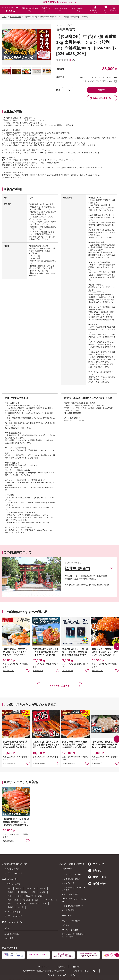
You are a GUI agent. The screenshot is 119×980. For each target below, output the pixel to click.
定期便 (10, 907)
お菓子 (10, 896)
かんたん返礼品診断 (70, 894)
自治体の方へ (97, 884)
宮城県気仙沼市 (9, 763)
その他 (20, 907)
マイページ (96, 864)
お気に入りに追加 (112, 567)
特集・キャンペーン (61, 10)
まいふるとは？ (68, 883)
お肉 (9, 888)
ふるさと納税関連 (12, 934)
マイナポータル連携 (70, 930)
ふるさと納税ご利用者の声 (73, 906)
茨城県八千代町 (39, 763)
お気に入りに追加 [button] (28, 670)
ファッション (49, 900)
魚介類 (19, 888)
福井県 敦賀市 (66, 30)
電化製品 (27, 900)
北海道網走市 (97, 763)
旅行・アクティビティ (16, 903)
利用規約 (76, 967)
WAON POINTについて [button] (116, 81)
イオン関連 (9, 938)
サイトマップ (44, 967)
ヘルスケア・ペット (38, 903)
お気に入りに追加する (100, 98)
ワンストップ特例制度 (71, 921)
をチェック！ (58, 2)
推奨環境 (61, 967)
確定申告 (66, 925)
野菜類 (10, 892)
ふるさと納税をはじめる (78, 10)
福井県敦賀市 (8, 671)
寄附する (102, 90)
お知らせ (95, 871)
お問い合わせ (97, 877)
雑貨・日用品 (13, 900)
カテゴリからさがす (12, 884)
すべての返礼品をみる (59, 686)
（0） (73, 60)
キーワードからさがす (13, 873)
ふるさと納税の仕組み (71, 879)
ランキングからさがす (13, 912)
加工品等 (30, 896)
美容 (37, 900)
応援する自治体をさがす (30, 10)
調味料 (41, 896)
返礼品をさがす (46, 10)
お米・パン (31, 888)
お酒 (33, 892)
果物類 (42, 888)
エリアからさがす (12, 869)
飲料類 (42, 892)
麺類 (20, 896)
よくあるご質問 (68, 910)
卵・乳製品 (22, 892)
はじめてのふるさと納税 (72, 874)
